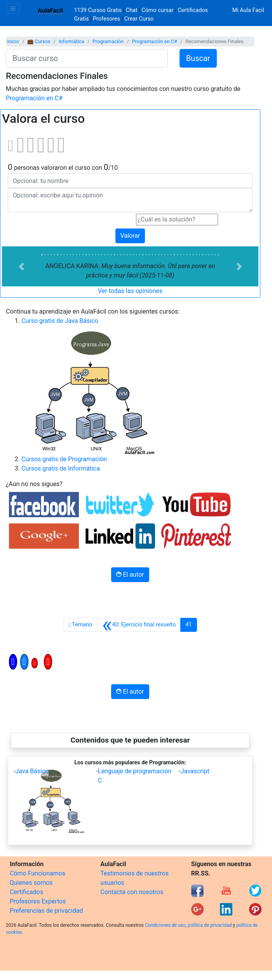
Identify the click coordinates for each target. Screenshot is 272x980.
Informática (71, 41)
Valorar (130, 236)
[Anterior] (139, 625)
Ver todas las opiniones (130, 291)
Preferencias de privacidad (46, 911)
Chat (132, 10)
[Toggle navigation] (13, 8)
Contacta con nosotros (132, 892)
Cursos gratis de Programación (64, 459)
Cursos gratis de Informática (61, 468)
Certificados (26, 892)
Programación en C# (154, 41)
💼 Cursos (39, 41)
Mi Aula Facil (248, 10)
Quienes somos (31, 883)
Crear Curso (139, 19)
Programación (108, 41)
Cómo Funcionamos (37, 873)
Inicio (13, 41)
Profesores (106, 19)
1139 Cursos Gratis (99, 10)
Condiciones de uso (165, 925)
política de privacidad (210, 925)
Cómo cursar (157, 10)
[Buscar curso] (87, 58)
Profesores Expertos (38, 901)
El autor (130, 575)
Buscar (198, 58)
